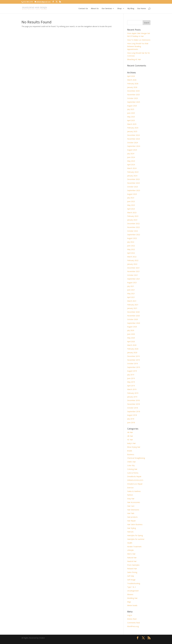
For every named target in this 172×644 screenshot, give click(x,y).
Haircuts (130, 532)
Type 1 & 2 (131, 587)
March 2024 (132, 168)
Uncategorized (133, 591)
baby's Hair (131, 443)
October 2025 (133, 98)
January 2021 (132, 308)
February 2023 (133, 216)
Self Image (131, 580)
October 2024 (133, 143)
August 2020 (132, 327)
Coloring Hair (132, 469)
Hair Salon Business (135, 524)
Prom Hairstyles (133, 565)
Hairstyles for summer (136, 539)
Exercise (130, 488)
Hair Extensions (133, 510)
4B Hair (130, 436)
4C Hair (130, 440)
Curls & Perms (133, 473)
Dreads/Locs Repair (135, 484)
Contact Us (83, 9)
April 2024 (131, 165)
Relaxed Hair (132, 569)
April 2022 (131, 253)
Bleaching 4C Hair (134, 59)
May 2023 (131, 205)
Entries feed (132, 619)
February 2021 (133, 305)
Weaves (130, 594)
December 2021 (133, 268)
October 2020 (133, 319)
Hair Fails (131, 513)
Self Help (131, 576)
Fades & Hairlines (134, 491)
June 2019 (131, 378)
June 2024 (131, 157)
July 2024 (131, 154)
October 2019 (133, 364)
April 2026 (131, 76)
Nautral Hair (132, 561)
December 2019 (133, 356)
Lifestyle (130, 550)
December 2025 (133, 91)
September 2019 (134, 367)
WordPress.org (133, 626)
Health (130, 543)
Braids (130, 451)
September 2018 (134, 411)
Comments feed (133, 623)
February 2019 (133, 393)
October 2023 (133, 187)
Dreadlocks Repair (134, 476)
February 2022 (133, 260)
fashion (130, 495)
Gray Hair (131, 499)
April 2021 (131, 297)
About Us (95, 9)
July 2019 (131, 375)
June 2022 (131, 246)
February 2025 (133, 128)
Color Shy (131, 465)
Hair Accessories (134, 502)
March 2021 (132, 301)
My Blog (131, 9)
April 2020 (131, 342)
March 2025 (132, 124)
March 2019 (132, 389)
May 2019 (131, 382)
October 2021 (133, 275)
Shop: (120, 9)
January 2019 (132, 397)
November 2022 (133, 227)
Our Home (141, 9)
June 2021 (131, 290)
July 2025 (131, 109)
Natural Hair (132, 558)
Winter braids (132, 605)
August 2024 (132, 150)
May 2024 (131, 161)
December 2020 (133, 312)
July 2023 (131, 198)
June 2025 (131, 113)
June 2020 (131, 334)
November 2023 (133, 183)
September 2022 (134, 235)
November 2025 (133, 95)
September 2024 (134, 146)
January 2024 (132, 176)
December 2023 (133, 179)
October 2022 (133, 231)
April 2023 (131, 209)
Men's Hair (131, 554)
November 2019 (133, 360)
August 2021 (132, 283)
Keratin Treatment (134, 547)
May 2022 (131, 249)
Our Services (107, 9)
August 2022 (132, 238)
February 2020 (133, 349)
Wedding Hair (132, 598)
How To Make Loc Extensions (139, 40)
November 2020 (133, 316)
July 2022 (131, 242)
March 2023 (132, 213)
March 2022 (132, 257)
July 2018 (131, 419)
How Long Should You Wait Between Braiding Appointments (138, 46)
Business (131, 454)
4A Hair (130, 432)
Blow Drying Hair (134, 447)
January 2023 (132, 220)
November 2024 (133, 139)
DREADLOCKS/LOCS (135, 480)
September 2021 (134, 279)
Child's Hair (131, 462)
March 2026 (132, 80)
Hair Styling (132, 528)
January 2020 (132, 353)
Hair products (132, 517)
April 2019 (131, 386)
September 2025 (134, 102)
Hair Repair (131, 521)
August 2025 (132, 106)
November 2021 (133, 271)
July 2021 (131, 286)
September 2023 (134, 190)
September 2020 (134, 323)
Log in (130, 615)
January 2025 (132, 131)
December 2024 (133, 135)
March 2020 (132, 345)
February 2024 (133, 172)
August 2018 (132, 415)
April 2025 (131, 120)
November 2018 (133, 404)
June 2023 (131, 201)
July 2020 (131, 330)
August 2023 (132, 194)
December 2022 (133, 224)
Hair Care (131, 506)
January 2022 (132, 264)
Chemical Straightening (136, 458)
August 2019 (132, 371)
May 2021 (131, 294)
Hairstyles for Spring (135, 535)
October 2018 (133, 408)
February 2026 (133, 84)
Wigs (129, 602)
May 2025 (131, 117)
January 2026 (132, 87)
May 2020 (131, 338)
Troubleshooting (134, 583)
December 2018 (133, 400)
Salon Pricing (132, 572)
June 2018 (131, 422)
